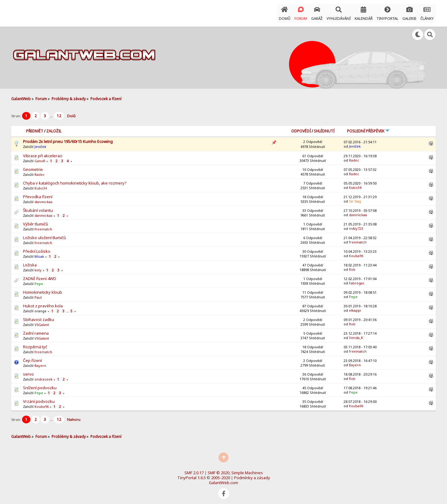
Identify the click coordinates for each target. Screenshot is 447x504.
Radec (354, 157)
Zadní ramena (36, 330)
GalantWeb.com (223, 479)
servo (28, 371)
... (52, 113)
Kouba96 (356, 253)
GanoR (40, 158)
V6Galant (42, 322)
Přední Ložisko (37, 248)
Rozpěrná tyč (35, 344)
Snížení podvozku (40, 385)
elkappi (355, 307)
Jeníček (40, 143)
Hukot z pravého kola (43, 303)
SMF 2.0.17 (194, 470)
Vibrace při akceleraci (43, 153)
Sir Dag (355, 198)
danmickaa (43, 199)
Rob (352, 266)
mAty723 (356, 225)
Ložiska (30, 262)
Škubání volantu (38, 207)
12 (59, 113)
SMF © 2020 (219, 470)
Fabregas (357, 280)
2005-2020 (221, 475)
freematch (43, 226)
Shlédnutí (324, 128)
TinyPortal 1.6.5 (192, 475)
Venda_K (356, 335)
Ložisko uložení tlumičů (44, 235)
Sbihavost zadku (38, 317)
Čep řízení (32, 358)
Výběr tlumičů (36, 221)
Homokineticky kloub (43, 289)
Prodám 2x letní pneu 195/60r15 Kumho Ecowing (68, 139)
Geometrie (33, 167)
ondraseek (43, 376)
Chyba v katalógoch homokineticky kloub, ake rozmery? (75, 180)
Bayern (40, 363)
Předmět (35, 128)
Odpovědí (301, 128)
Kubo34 (41, 185)
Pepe (39, 281)
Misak (39, 254)
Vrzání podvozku (39, 399)
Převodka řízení (38, 194)
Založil (54, 128)
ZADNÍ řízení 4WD (40, 276)
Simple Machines (247, 470)
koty (38, 267)
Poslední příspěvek (368, 128)
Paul (38, 294)
